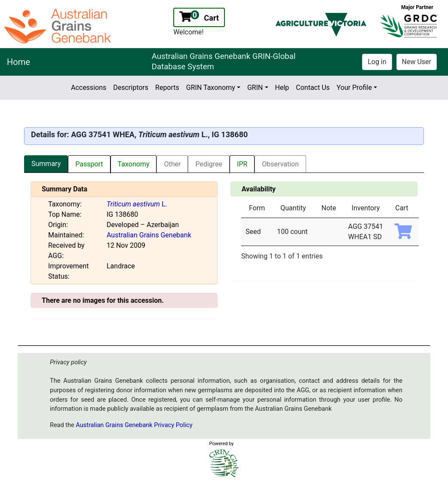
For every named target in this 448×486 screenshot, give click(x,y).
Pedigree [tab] (209, 164)
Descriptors (131, 88)
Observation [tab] (280, 164)
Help (282, 88)
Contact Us (313, 88)
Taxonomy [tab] (134, 164)
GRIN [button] (255, 88)
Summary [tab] (46, 164)
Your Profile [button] (354, 88)
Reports (167, 88)
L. (137, 204)
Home (18, 62)
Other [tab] (172, 164)
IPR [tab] (242, 164)
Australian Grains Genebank (149, 235)
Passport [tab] (89, 164)
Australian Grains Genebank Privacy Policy (134, 425)
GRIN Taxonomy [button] (211, 88)
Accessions (89, 88)
